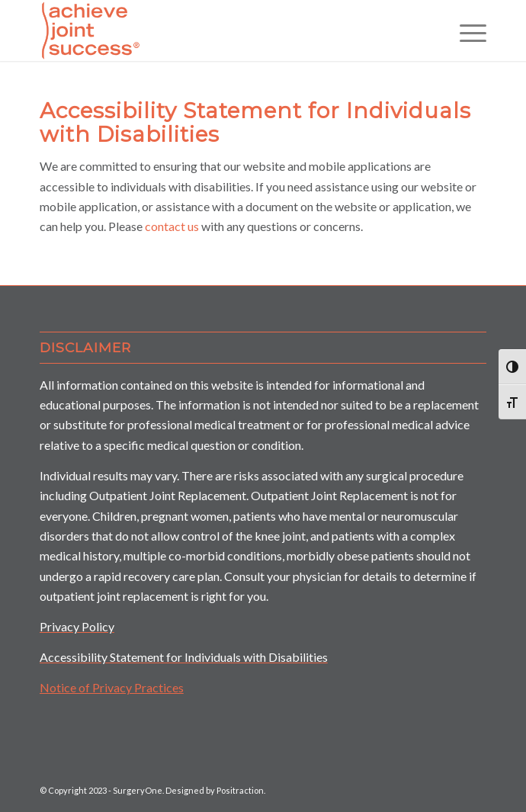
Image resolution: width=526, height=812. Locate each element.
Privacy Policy (77, 626)
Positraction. (241, 790)
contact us (172, 226)
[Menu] (465, 30)
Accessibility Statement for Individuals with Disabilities (184, 657)
